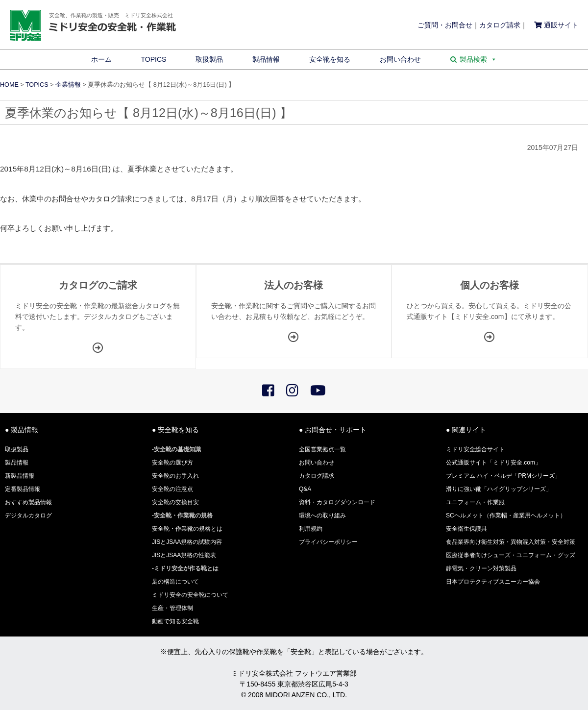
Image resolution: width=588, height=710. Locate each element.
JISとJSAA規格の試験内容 (187, 542)
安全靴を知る (330, 59)
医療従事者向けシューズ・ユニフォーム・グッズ (511, 555)
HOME (9, 85)
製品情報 (266, 59)
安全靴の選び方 (172, 463)
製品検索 (478, 59)
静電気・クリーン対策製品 (481, 568)
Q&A (305, 489)
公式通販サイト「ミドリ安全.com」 (493, 463)
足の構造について (175, 582)
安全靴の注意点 (172, 489)
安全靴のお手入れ (175, 476)
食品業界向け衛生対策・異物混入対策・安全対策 (511, 542)
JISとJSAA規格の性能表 (184, 555)
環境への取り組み (322, 515)
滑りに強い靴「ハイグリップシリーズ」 (499, 489)
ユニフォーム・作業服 (475, 502)
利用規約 (311, 529)
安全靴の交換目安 (175, 502)
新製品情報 (20, 476)
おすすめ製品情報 (28, 502)
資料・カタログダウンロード (337, 502)
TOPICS (154, 59)
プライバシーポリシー (328, 542)
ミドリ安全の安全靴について (190, 595)
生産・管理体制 (172, 608)
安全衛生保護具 (466, 529)
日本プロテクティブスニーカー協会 (493, 582)
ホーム (101, 59)
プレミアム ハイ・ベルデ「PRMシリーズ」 (503, 476)
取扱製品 (209, 59)
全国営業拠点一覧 (322, 449)
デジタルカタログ (28, 515)
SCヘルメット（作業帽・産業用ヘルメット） (506, 515)
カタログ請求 (500, 25)
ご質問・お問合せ (445, 25)
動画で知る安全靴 (175, 621)
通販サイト (556, 25)
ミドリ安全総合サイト (475, 449)
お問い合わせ (400, 59)
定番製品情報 (23, 489)
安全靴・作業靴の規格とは (187, 529)
